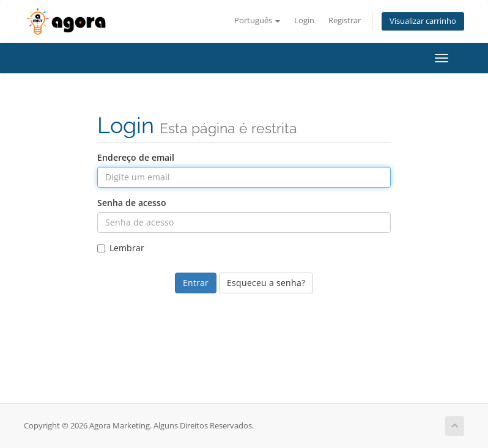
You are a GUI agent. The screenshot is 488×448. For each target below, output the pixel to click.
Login (304, 20)
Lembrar (121, 248)
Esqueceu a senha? (266, 283)
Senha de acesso (132, 203)
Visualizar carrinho (423, 21)
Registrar (345, 20)
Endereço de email (136, 157)
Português (257, 20)
